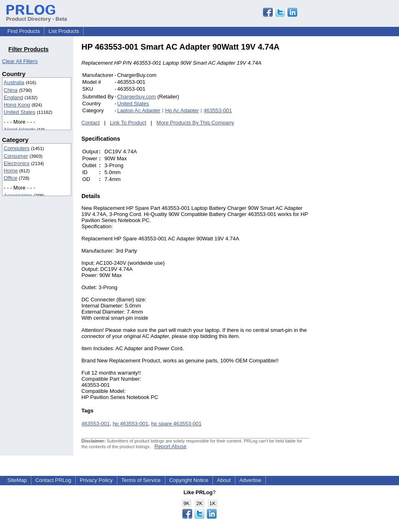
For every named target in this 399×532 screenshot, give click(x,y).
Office (11, 178)
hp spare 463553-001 (176, 424)
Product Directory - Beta (37, 16)
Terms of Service (141, 480)
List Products (64, 31)
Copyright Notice (189, 480)
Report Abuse (170, 446)
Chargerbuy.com (137, 97)
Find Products (24, 31)
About (224, 480)
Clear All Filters (20, 61)
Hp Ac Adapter (182, 110)
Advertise (250, 480)
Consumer (16, 156)
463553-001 (218, 110)
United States (20, 112)
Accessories (18, 195)
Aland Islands (20, 130)
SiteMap (17, 480)
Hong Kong (17, 105)
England (13, 97)
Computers (17, 148)
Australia (14, 82)
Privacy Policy (96, 480)
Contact (91, 123)
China (11, 90)
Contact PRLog (53, 480)
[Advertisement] (364, 164)
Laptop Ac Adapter (139, 110)
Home (11, 171)
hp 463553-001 (130, 424)
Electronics (17, 163)
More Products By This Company (195, 123)
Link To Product (128, 123)
